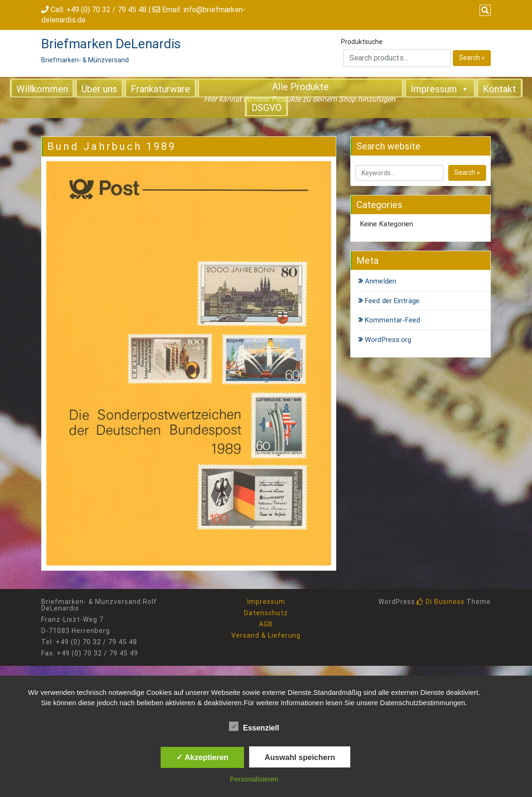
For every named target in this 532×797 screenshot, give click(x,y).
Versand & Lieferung (266, 635)
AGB (266, 624)
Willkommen (42, 89)
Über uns (99, 89)
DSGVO (266, 108)
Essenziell (254, 726)
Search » (472, 58)
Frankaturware (160, 89)
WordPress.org (388, 340)
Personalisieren (254, 779)
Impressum (440, 89)
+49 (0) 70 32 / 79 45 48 (106, 10)
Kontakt (499, 89)
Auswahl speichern (300, 757)
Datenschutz (266, 613)
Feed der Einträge (392, 301)
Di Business (441, 602)
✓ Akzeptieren (202, 757)
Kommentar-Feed (392, 320)
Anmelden (381, 281)
